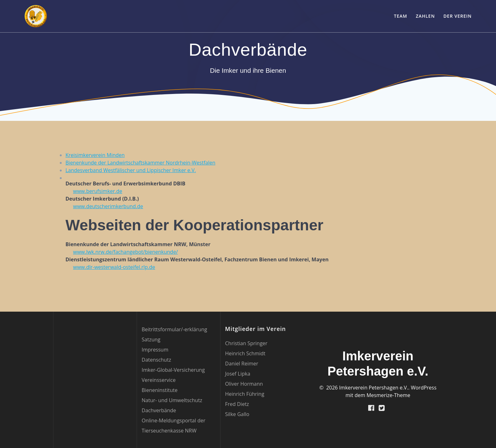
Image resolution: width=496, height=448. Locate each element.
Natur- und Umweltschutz (172, 400)
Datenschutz (156, 360)
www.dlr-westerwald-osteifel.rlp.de (114, 267)
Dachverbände (159, 410)
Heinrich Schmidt (245, 353)
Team (400, 16)
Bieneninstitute (160, 390)
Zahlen (425, 16)
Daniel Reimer (242, 364)
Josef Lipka (238, 374)
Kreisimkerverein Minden (95, 155)
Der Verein (458, 16)
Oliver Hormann (244, 384)
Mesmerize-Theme (388, 395)
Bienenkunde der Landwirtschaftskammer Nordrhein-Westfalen (140, 163)
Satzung (151, 339)
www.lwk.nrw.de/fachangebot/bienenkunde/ (125, 252)
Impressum (155, 350)
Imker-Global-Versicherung (173, 370)
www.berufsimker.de (98, 191)
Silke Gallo (237, 414)
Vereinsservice (159, 380)
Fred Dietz (237, 404)
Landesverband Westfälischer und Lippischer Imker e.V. (131, 170)
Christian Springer (246, 343)
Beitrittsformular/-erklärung (174, 329)
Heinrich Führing (245, 394)
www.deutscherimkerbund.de (108, 206)
